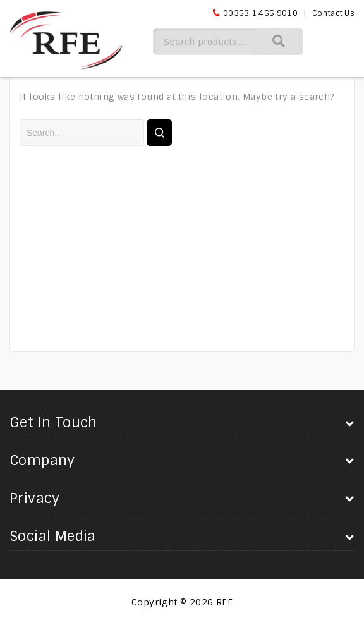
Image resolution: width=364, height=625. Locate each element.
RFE (224, 602)
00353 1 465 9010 (260, 13)
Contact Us (333, 13)
